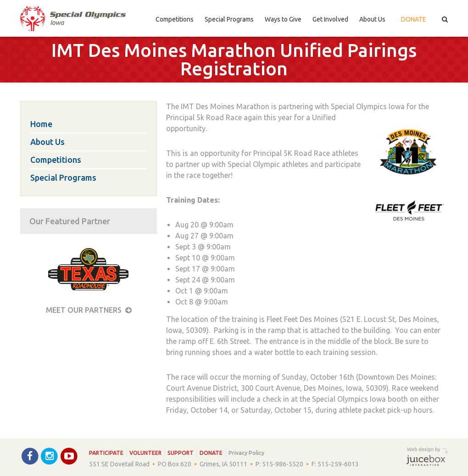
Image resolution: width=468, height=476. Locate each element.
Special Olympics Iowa (73, 19)
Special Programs (229, 19)
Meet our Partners (89, 310)
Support (181, 453)
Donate (414, 19)
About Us (372, 19)
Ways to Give (283, 19)
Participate (106, 453)
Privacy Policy (246, 453)
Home (41, 124)
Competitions (175, 19)
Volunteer (145, 453)
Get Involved (330, 19)
